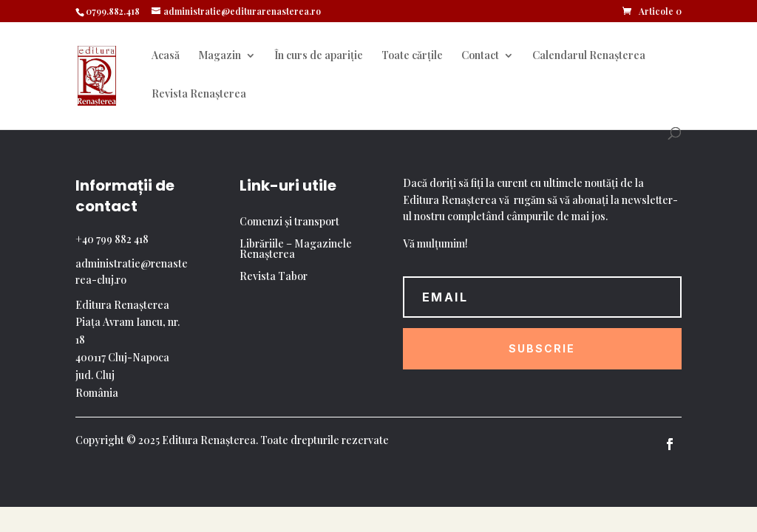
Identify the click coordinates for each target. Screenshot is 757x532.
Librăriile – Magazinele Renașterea (296, 250)
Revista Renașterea (199, 95)
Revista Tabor (274, 277)
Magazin (220, 56)
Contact (480, 56)
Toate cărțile (412, 56)
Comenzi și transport (289, 222)
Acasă (166, 56)
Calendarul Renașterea (589, 56)
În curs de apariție (319, 56)
